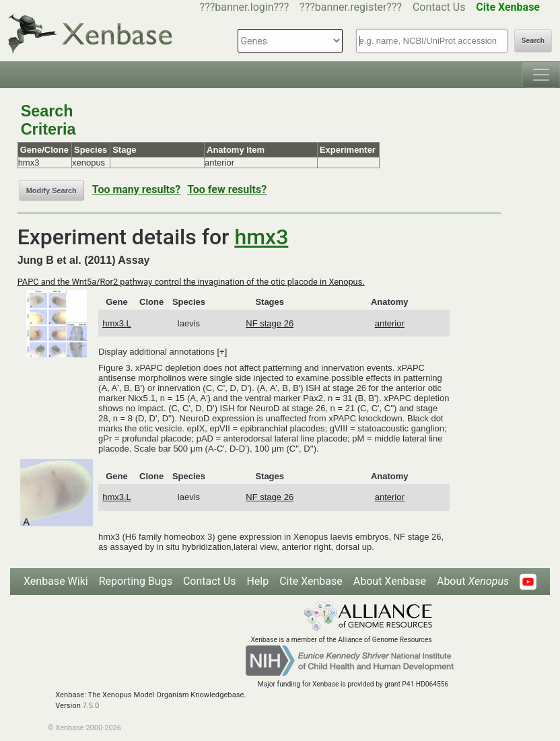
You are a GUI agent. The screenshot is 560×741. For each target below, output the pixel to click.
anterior (390, 323)
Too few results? (227, 189)
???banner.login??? (245, 7)
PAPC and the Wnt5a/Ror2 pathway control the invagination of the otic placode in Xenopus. (191, 282)
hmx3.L (117, 323)
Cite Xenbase (311, 581)
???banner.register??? (351, 7)
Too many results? (136, 189)
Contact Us (439, 7)
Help (257, 581)
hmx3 (261, 237)
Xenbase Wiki (56, 581)
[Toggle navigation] (541, 75)
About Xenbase (390, 581)
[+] (222, 352)
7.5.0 (91, 706)
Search (533, 41)
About (473, 581)
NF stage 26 (270, 323)
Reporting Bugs (136, 581)
